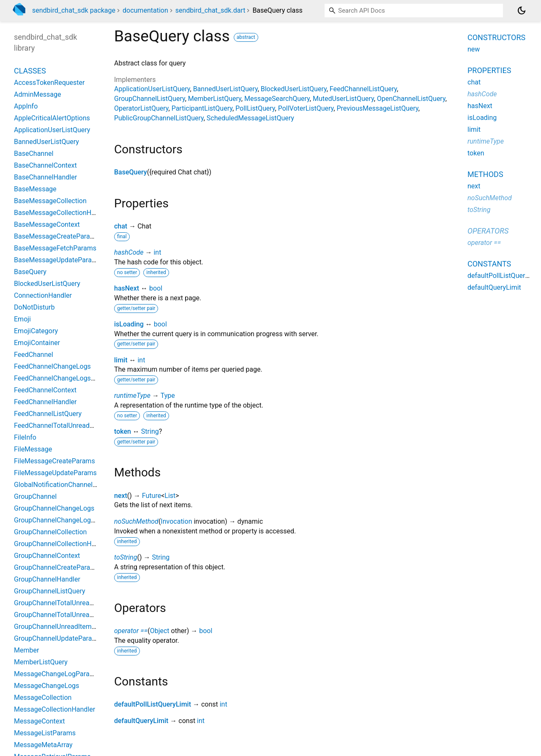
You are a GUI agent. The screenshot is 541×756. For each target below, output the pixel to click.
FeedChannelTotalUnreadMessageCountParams (86, 426)
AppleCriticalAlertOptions (52, 118)
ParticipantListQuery (202, 108)
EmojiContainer (37, 343)
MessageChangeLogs (46, 686)
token (123, 431)
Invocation (176, 521)
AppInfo (26, 106)
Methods (485, 174)
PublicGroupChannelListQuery (159, 118)
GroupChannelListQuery (150, 99)
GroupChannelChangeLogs (54, 508)
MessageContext (39, 721)
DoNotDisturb (34, 307)
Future (152, 496)
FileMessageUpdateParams (55, 473)
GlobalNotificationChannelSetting (64, 485)
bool (156, 288)
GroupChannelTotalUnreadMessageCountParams (88, 615)
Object (160, 631)
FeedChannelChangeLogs (52, 366)
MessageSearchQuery (277, 99)
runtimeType (132, 396)
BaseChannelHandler (45, 177)
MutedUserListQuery (343, 99)
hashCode (129, 252)
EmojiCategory (36, 331)
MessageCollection (43, 698)
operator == (131, 631)
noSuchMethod (136, 521)
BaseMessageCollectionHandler (62, 213)
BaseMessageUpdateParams (57, 260)
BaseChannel (34, 154)
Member (26, 650)
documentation (145, 10)
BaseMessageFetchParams (55, 248)
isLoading (129, 324)
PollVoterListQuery (306, 108)
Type (168, 396)
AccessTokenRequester (49, 83)
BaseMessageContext (47, 224)
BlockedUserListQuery (294, 89)
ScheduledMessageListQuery (250, 118)
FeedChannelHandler (45, 402)
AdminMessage (37, 94)
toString (126, 557)
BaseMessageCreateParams (57, 236)
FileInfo (25, 437)
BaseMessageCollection (50, 201)
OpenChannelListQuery (411, 99)
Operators (488, 231)
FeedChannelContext (45, 390)
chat (121, 226)
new (474, 49)
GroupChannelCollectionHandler (62, 544)
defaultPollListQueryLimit (153, 704)
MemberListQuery (215, 99)
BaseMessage (35, 189)
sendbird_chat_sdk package (74, 10)
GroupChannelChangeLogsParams (66, 520)
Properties (489, 70)
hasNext (127, 288)
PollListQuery (255, 108)
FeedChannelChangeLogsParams (64, 378)
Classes (30, 71)
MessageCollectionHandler (55, 709)
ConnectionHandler (43, 295)
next (121, 496)
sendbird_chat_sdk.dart (210, 10)
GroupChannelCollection (50, 532)
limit (121, 360)
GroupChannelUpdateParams (58, 638)
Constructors (496, 37)
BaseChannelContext (45, 165)
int (157, 252)
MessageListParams (45, 733)
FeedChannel (34, 355)
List (170, 496)
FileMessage (33, 449)
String (150, 431)
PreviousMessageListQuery (377, 108)
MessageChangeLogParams (56, 674)
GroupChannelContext (47, 556)
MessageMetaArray (43, 745)
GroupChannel (35, 496)
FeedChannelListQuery (363, 89)
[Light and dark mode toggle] (522, 11)
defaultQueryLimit (141, 721)
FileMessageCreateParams (55, 461)
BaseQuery (131, 172)
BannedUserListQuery (225, 89)
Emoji (22, 319)
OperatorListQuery (141, 108)
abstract (246, 37)
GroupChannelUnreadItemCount (62, 627)
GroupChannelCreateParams (57, 567)
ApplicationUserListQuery (152, 89)
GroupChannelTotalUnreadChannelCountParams (86, 603)
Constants (489, 264)
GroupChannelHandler (47, 579)
